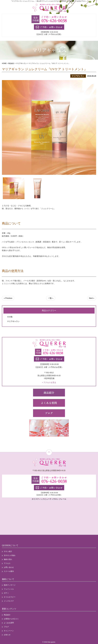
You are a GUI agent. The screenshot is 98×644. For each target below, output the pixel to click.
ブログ (6, 627)
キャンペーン (9, 631)
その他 (10, 317)
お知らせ (7, 635)
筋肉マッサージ (10, 585)
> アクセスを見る (49, 382)
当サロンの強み (10, 555)
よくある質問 (9, 623)
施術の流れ (8, 559)
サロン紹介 (8, 551)
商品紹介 (7, 615)
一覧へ (51, 298)
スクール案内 (9, 571)
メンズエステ (9, 601)
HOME (4, 63)
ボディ (6, 593)
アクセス (7, 563)
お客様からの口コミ (11, 619)
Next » (92, 298)
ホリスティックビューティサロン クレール (49, 499)
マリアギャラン (13, 321)
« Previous (8, 298)
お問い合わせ (9, 567)
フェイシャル (9, 589)
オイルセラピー (10, 597)
